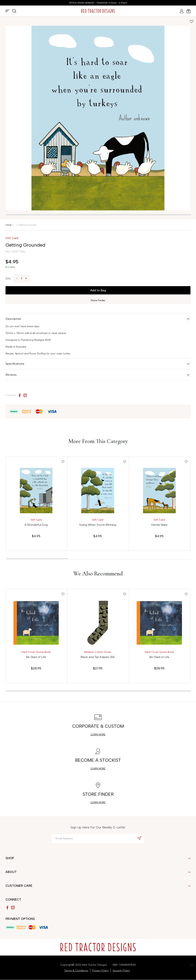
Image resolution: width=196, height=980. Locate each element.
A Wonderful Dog (36, 525)
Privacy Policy (100, 971)
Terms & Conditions (76, 971)
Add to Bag (98, 290)
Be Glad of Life (36, 657)
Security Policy (121, 971)
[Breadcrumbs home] (8, 225)
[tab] (99, 215)
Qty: (8, 278)
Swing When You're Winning (98, 525)
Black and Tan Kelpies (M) (98, 657)
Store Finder (98, 300)
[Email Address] (98, 839)
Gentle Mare (159, 525)
